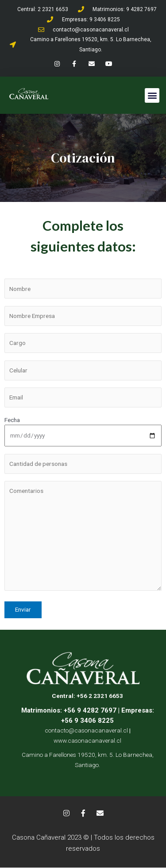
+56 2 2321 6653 (100, 696)
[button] (152, 95)
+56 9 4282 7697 (89, 710)
